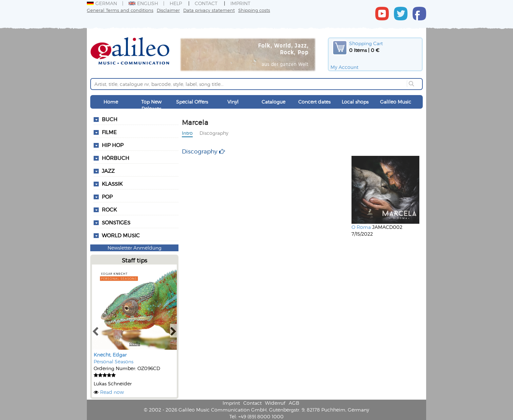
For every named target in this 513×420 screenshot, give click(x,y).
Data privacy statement (209, 10)
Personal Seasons (113, 361)
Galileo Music (396, 102)
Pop (107, 197)
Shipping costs (254, 10)
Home (111, 102)
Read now (112, 392)
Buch (110, 119)
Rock (109, 209)
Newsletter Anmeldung (135, 248)
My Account (344, 67)
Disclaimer (168, 10)
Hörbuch (116, 158)
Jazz (108, 171)
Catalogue (273, 102)
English (143, 3)
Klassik (112, 184)
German (102, 3)
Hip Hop (113, 145)
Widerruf (275, 403)
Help (176, 3)
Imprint (240, 3)
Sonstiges (116, 222)
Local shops (355, 102)
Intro (187, 133)
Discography (214, 133)
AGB (294, 403)
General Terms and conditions (120, 10)
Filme (109, 132)
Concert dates (314, 102)
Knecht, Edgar (110, 355)
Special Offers (192, 102)
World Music (121, 235)
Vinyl (233, 102)
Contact (206, 3)
